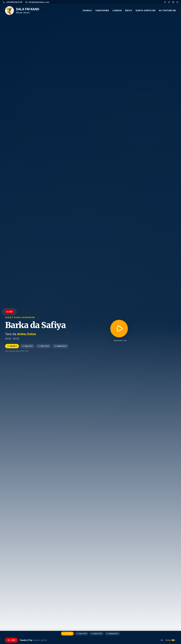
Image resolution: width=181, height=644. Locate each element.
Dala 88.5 (12, 346)
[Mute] (162, 640)
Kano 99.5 (27, 346)
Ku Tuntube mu (168, 11)
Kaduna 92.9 (60, 346)
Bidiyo (129, 11)
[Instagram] (173, 2)
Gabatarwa (102, 11)
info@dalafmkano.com (37, 2)
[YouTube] (177, 2)
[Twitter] (169, 2)
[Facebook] (165, 2)
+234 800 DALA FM (13, 2)
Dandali (87, 11)
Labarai (117, 11)
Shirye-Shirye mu (146, 11)
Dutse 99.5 (43, 346)
